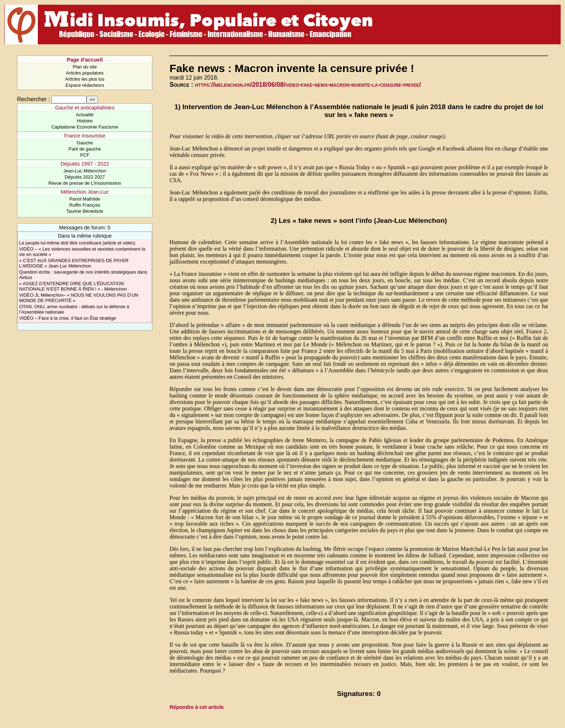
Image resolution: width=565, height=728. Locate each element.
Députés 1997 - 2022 (85, 164)
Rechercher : (34, 99)
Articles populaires (85, 73)
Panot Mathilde (85, 199)
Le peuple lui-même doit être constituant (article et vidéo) (77, 243)
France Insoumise (85, 136)
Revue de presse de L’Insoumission (85, 183)
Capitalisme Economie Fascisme (85, 127)
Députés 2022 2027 (85, 177)
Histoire (84, 121)
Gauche (85, 143)
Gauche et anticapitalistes (85, 108)
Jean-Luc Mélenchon (85, 171)
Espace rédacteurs (85, 85)
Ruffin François (85, 205)
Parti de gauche (85, 149)
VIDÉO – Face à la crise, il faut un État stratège (68, 318)
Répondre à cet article (196, 707)
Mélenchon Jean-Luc (85, 192)
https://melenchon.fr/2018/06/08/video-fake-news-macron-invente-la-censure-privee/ (308, 85)
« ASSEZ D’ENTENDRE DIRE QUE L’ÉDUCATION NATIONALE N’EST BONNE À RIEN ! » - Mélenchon (73, 286)
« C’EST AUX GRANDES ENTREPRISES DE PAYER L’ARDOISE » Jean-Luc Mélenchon (74, 263)
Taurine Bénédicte (85, 211)
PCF (85, 155)
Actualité (85, 115)
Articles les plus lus (85, 79)
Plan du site (85, 67)
